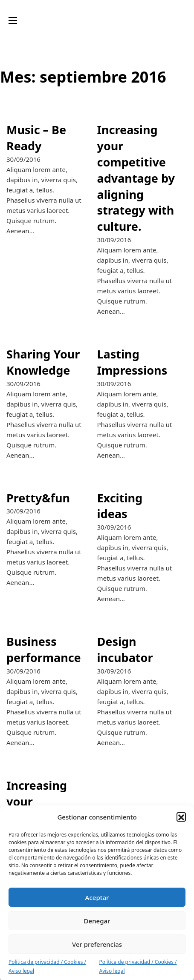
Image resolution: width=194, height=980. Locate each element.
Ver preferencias (97, 951)
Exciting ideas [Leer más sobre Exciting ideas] (120, 506)
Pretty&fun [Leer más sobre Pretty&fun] (38, 498)
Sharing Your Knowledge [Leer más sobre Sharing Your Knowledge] (43, 362)
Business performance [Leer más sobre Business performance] (44, 649)
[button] (181, 823)
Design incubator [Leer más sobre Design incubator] (125, 649)
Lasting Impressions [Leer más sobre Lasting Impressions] (132, 362)
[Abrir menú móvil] (13, 20)
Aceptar (97, 904)
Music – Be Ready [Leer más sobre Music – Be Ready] (36, 138)
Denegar (97, 927)
